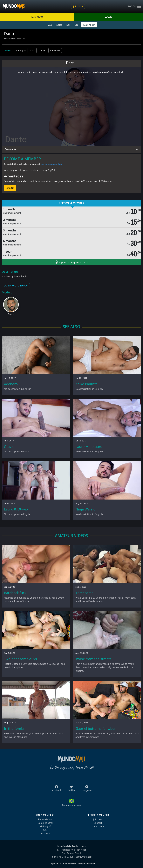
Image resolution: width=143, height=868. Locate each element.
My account (98, 826)
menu (135, 6)
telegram (87, 789)
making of (20, 50)
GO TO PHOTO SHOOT (16, 286)
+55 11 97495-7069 (69, 857)
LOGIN (108, 17)
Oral (77, 25)
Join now (98, 819)
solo (33, 50)
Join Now (78, 6)
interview (55, 50)
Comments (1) (12, 149)
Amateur (45, 833)
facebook (57, 789)
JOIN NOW (37, 17)
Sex (68, 25)
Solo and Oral (45, 823)
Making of (45, 826)
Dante (11, 314)
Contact (98, 823)
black (43, 50)
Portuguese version (71, 805)
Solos (59, 25)
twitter (72, 789)
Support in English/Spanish (71, 262)
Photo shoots (45, 819)
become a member (51, 164)
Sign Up (10, 188)
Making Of (89, 25)
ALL (50, 25)
